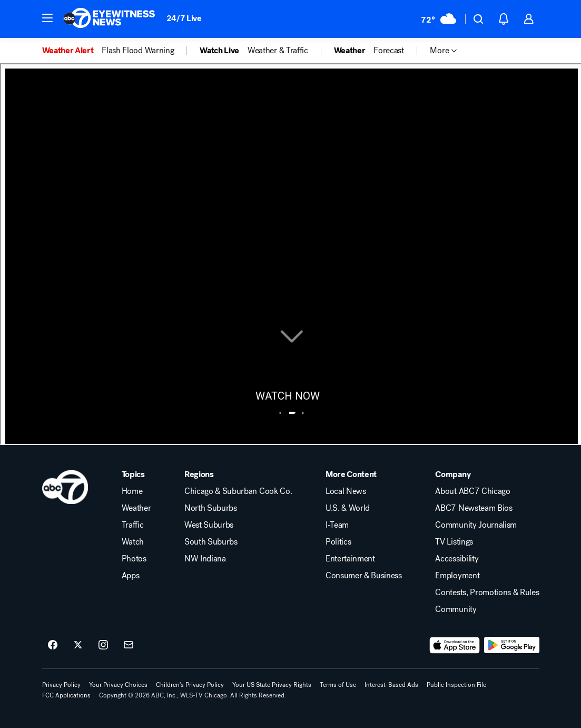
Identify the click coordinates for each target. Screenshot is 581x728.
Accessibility (457, 559)
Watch (133, 542)
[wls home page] (65, 487)
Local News (346, 491)
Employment (457, 576)
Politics (338, 542)
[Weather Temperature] (439, 19)
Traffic (133, 525)
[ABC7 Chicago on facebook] (53, 645)
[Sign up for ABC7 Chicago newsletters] (129, 645)
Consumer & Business (364, 576)
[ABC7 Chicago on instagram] (103, 645)
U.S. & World (348, 508)
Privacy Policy (61, 685)
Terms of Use (338, 685)
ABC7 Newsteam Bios (474, 508)
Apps (131, 576)
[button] (47, 18)
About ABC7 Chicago (472, 491)
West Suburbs (209, 525)
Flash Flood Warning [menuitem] (138, 51)
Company (453, 474)
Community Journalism (476, 525)
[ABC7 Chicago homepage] (109, 19)
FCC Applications (66, 695)
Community (456, 609)
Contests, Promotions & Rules (487, 593)
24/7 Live (184, 18)
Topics (133, 474)
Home (132, 491)
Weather (136, 508)
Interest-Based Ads (391, 685)
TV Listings (454, 542)
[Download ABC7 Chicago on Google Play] (512, 645)
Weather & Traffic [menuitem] (278, 51)
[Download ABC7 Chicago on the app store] (455, 645)
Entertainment (350, 559)
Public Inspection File (456, 685)
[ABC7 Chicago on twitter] (78, 645)
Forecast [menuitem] (388, 51)
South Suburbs (211, 542)
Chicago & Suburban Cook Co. (238, 491)
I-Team (337, 525)
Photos (134, 559)
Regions (199, 474)
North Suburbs (211, 508)
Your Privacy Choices (118, 685)
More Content (351, 474)
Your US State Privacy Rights (272, 685)
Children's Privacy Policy (190, 685)
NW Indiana (205, 559)
